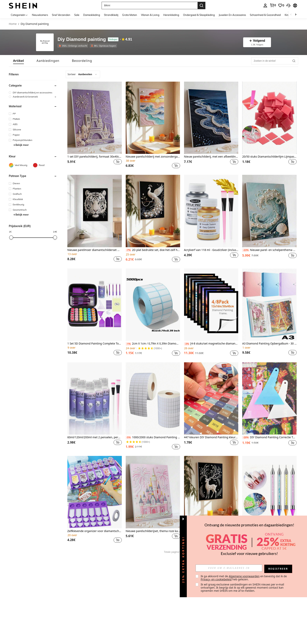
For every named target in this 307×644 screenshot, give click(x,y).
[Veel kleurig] (21, 165)
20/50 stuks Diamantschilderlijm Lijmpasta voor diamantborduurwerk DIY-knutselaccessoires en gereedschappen (269, 157)
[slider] (11, 237)
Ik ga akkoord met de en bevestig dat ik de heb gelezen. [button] (244, 578)
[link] (273, 5)
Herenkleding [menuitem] (171, 15)
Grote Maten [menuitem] (130, 15)
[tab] (19, 61)
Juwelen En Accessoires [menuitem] (232, 15)
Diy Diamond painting (82, 39)
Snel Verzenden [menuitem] (61, 15)
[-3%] (187, 344)
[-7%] (129, 250)
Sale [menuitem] (77, 15)
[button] (150, 5)
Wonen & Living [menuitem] (150, 15)
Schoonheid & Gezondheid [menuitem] (265, 15)
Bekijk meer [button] (21, 145)
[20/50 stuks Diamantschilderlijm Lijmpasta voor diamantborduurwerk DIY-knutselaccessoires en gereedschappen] (269, 118)
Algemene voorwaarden (244, 576)
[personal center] (265, 5)
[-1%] (129, 344)
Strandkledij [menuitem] (111, 15)
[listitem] (74, 46)
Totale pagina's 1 (173, 552)
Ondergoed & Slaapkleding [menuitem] (199, 15)
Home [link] (13, 24)
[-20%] (246, 437)
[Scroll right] (296, 15)
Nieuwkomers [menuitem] (40, 15)
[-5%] (129, 437)
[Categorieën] (19, 15)
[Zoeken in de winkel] (275, 61)
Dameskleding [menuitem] (92, 15)
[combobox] (83, 74)
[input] (229, 568)
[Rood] (45, 165)
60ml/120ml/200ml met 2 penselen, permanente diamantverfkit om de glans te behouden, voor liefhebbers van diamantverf (95, 437)
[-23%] (246, 250)
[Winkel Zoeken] (294, 61)
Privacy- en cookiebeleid (216, 579)
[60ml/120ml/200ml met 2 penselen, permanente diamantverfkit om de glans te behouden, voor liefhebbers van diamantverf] (95, 398)
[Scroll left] (291, 15)
